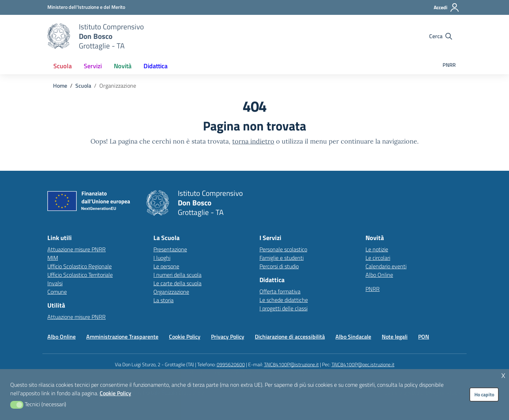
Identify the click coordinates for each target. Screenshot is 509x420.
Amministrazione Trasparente (122, 337)
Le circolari (378, 258)
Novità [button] (123, 66)
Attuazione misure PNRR (77, 249)
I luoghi (162, 258)
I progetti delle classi (283, 308)
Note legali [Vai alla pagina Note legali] (395, 337)
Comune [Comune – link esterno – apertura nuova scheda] (57, 292)
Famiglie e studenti (282, 258)
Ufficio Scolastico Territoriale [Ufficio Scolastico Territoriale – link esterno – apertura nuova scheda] (80, 275)
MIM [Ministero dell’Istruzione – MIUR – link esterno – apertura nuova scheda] (53, 258)
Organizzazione (171, 292)
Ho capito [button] (484, 395)
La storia (163, 300)
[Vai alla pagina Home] (60, 86)
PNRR (449, 65)
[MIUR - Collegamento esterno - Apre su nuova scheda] (86, 7)
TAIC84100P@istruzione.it (291, 364)
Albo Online (379, 275)
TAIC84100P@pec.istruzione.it (363, 364)
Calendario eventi (386, 266)
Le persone (166, 266)
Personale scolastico (283, 249)
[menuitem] (63, 66)
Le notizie (377, 249)
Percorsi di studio (279, 266)
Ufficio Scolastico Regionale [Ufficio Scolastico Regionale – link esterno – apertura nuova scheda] (80, 266)
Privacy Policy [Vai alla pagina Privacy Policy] (228, 337)
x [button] (503, 375)
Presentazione (170, 249)
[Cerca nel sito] (441, 36)
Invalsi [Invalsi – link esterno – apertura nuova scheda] (55, 283)
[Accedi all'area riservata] (447, 7)
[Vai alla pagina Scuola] (83, 86)
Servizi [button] (93, 66)
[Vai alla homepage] (59, 36)
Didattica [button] (156, 66)
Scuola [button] (63, 66)
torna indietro (253, 141)
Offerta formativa (280, 291)
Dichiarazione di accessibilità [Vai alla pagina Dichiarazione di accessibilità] (290, 337)
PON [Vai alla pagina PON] (424, 337)
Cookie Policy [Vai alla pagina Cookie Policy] (185, 337)
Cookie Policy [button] (115, 393)
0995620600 (231, 364)
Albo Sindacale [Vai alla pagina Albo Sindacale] (353, 337)
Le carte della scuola (177, 283)
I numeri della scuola (177, 275)
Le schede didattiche (284, 300)
